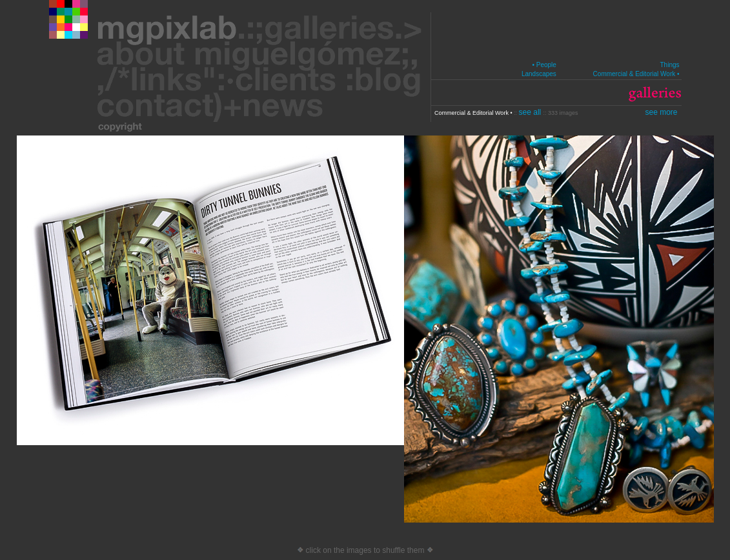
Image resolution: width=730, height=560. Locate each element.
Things (669, 65)
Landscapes (539, 74)
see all (531, 112)
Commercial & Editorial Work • (636, 74)
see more (661, 112)
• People (544, 65)
